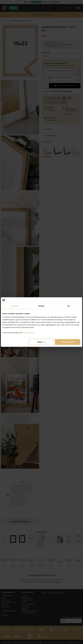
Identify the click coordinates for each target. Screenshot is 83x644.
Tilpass (41, 342)
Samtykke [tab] (14, 306)
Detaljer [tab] (41, 306)
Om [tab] (69, 306)
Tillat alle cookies (68, 342)
